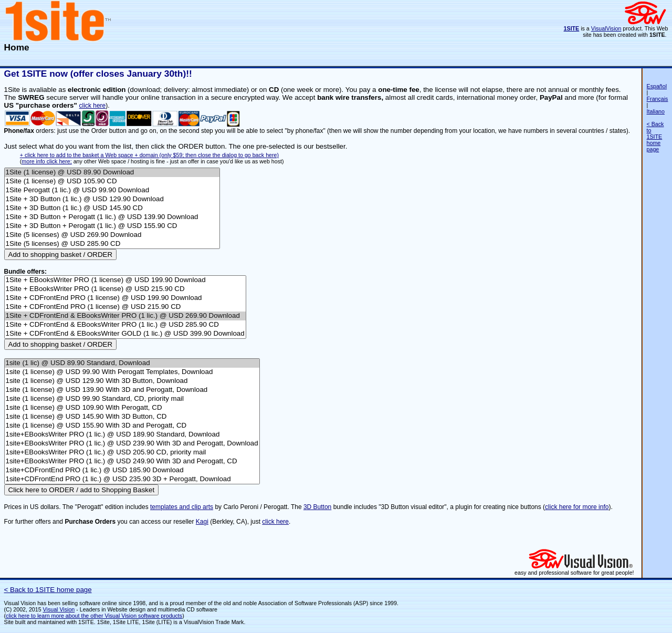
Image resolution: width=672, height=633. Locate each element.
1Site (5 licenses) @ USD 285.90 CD (112, 244)
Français (658, 99)
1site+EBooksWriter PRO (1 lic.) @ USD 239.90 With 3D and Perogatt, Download (132, 444)
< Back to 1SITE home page (655, 137)
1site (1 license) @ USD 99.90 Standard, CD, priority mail (132, 399)
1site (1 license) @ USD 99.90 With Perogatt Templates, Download (132, 372)
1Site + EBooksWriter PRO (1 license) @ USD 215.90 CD (125, 289)
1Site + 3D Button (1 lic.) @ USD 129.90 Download (112, 199)
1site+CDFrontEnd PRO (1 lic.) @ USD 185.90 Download (132, 470)
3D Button (317, 507)
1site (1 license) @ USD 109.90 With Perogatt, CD (132, 408)
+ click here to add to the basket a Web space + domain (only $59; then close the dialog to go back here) (149, 155)
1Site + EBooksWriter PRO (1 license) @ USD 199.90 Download (125, 280)
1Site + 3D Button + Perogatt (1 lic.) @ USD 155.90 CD (112, 226)
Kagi (202, 522)
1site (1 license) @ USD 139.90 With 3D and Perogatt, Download (132, 390)
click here (93, 106)
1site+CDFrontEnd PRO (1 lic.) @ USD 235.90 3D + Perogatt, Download (132, 479)
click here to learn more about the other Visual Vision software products (94, 616)
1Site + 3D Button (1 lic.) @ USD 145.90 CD (112, 208)
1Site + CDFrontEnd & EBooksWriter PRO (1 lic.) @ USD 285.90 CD (125, 325)
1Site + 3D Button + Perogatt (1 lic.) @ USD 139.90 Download (112, 217)
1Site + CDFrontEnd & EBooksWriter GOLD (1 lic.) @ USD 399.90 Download (125, 334)
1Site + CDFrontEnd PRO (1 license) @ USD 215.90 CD (125, 307)
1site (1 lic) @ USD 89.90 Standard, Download (132, 363)
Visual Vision (59, 609)
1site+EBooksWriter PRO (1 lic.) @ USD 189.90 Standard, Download (132, 435)
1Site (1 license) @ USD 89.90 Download (112, 173)
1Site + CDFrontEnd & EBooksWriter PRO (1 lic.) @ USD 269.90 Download (125, 316)
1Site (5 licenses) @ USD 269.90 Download (112, 235)
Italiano (656, 111)
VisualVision (606, 28)
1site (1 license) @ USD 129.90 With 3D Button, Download (132, 381)
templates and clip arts (182, 507)
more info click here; (46, 161)
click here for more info (577, 507)
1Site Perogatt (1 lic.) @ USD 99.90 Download (112, 190)
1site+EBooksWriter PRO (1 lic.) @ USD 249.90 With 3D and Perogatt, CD (132, 461)
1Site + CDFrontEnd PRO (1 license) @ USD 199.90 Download (125, 298)
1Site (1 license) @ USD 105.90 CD (112, 181)
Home (17, 47)
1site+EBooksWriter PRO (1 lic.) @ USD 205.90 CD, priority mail (132, 453)
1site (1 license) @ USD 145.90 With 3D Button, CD (132, 417)
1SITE (572, 28)
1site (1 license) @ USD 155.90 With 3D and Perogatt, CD (132, 426)
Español (657, 86)
